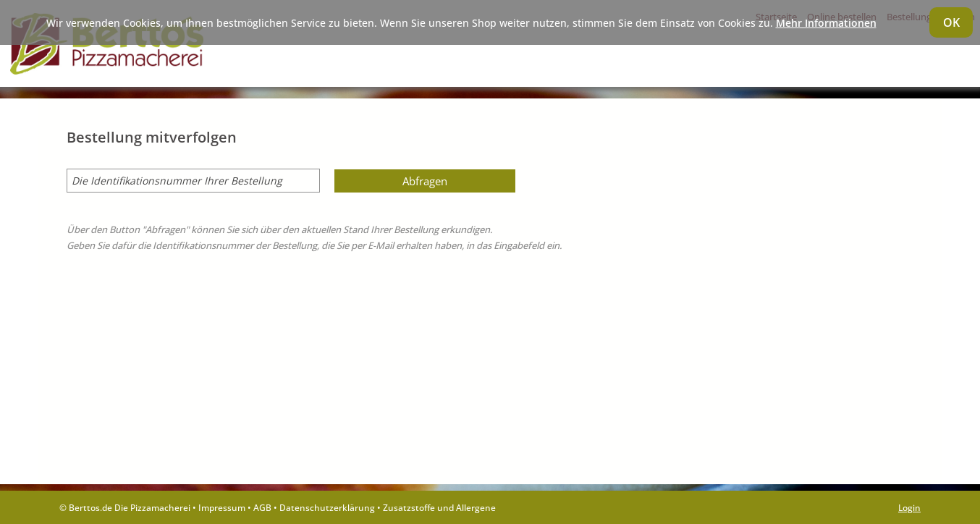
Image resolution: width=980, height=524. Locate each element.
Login (909, 507)
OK (951, 22)
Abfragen (425, 181)
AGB (262, 507)
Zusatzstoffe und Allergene (439, 507)
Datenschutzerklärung (327, 507)
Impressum (222, 507)
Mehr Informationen (826, 23)
